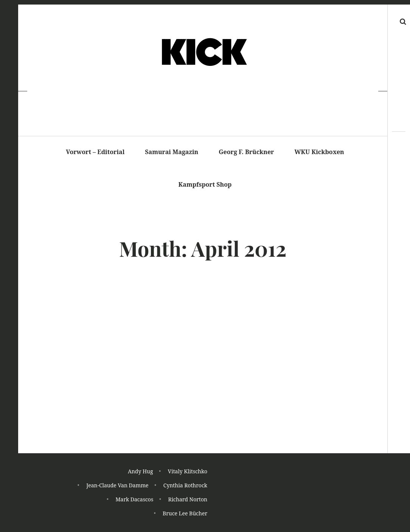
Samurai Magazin (172, 152)
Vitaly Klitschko (188, 473)
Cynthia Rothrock (185, 486)
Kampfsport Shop (205, 184)
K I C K (202, 53)
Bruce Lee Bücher (185, 514)
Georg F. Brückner (246, 152)
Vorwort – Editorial (95, 152)
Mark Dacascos (134, 500)
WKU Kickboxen (319, 152)
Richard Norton (188, 500)
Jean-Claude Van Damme (117, 486)
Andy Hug (141, 473)
